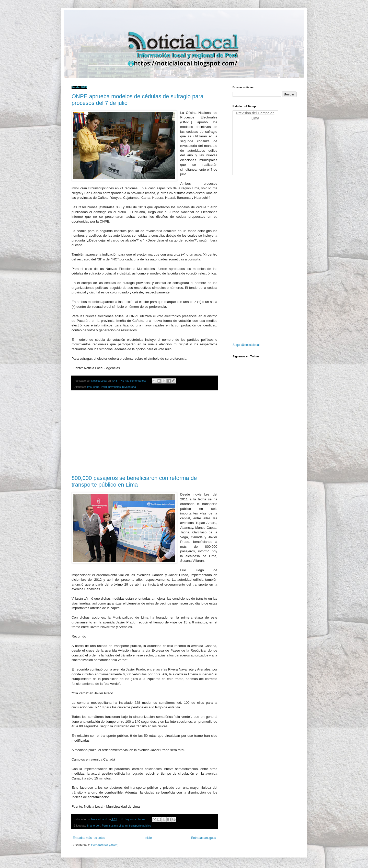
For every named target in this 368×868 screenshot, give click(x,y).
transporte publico (140, 826)
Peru (104, 387)
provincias (115, 387)
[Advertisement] (144, 433)
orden (97, 826)
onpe (96, 387)
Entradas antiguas (204, 838)
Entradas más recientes (89, 838)
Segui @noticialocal (246, 345)
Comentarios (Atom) (105, 845)
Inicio (148, 838)
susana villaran (118, 826)
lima (89, 387)
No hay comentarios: (134, 381)
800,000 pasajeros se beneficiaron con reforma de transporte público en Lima (134, 481)
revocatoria (129, 387)
